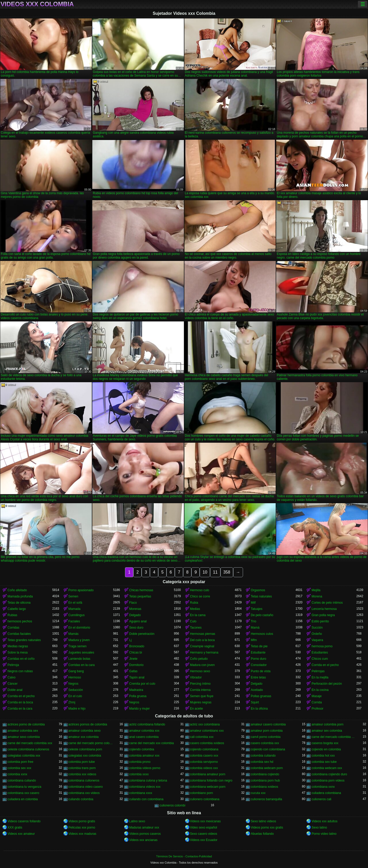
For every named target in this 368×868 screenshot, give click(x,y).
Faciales (74, 621)
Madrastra (136, 690)
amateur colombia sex (23, 731)
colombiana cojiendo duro (329, 774)
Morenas (135, 609)
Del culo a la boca (202, 640)
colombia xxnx (17, 774)
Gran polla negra (323, 615)
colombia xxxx (139, 774)
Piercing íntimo (200, 684)
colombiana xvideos (264, 787)
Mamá (255, 628)
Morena (317, 596)
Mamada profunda (20, 596)
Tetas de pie (259, 646)
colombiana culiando (22, 780)
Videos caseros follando (24, 821)
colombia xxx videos (82, 774)
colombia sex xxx (19, 768)
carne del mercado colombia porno (334, 737)
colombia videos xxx (204, 768)
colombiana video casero (86, 787)
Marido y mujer (139, 709)
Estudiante (258, 652)
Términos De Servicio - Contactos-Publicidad (184, 856)
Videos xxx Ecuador (204, 840)
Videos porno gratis (82, 821)
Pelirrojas (318, 671)
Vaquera (317, 640)
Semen (73, 596)
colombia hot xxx (323, 756)
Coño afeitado (17, 590)
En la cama (198, 615)
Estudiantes (320, 652)
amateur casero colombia (268, 724)
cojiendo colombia (142, 749)
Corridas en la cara (82, 665)
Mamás (74, 634)
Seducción (76, 690)
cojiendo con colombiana (268, 749)
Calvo (12, 677)
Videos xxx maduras (82, 834)
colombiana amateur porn (208, 774)
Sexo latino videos (263, 821)
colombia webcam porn (267, 768)
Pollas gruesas (261, 696)
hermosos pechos (20, 621)
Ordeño (317, 634)
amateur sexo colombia (24, 737)
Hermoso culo (200, 590)
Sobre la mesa (18, 652)
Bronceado (137, 646)
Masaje (317, 696)
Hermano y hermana (204, 652)
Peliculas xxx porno (82, 827)
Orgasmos (258, 590)
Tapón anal (137, 677)
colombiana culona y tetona (148, 780)
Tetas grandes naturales (24, 640)
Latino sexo (137, 821)
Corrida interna (200, 690)
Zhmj (72, 702)
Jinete (133, 659)
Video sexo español (204, 827)
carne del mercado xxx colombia (151, 743)
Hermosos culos (262, 634)
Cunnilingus (77, 615)
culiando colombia (81, 799)
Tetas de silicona (19, 603)
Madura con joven (202, 665)
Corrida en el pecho (325, 665)
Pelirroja (13, 665)
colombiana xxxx (141, 793)
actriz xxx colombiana (205, 724)
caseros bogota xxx (325, 743)
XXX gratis (15, 827)
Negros (74, 684)
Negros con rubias (20, 671)
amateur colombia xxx (144, 731)
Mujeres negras (201, 702)
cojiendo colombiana (204, 749)
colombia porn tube (82, 762)
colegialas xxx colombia (85, 756)
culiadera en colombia (23, 799)
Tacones (196, 628)
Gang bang (76, 671)
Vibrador (196, 677)
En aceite (197, 709)
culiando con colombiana (146, 799)
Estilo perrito (320, 621)
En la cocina (320, 690)
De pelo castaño (262, 615)
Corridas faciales (19, 634)
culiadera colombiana (326, 793)
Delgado (135, 615)
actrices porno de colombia (26, 724)
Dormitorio (136, 665)
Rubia (194, 603)
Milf (253, 603)
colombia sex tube (324, 762)
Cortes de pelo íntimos (327, 603)
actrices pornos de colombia (88, 724)
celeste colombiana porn (85, 749)
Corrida (317, 702)
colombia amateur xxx (144, 756)
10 (205, 572)
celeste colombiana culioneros (28, 749)
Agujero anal (138, 621)
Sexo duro (136, 628)
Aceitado (257, 690)
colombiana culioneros (84, 780)
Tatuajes (257, 609)
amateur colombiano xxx (207, 731)
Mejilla (316, 590)
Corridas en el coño (21, 659)
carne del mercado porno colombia (91, 743)
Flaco (133, 603)
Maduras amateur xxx (144, 827)
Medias (195, 609)
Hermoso (75, 677)
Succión (317, 628)
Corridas (13, 628)
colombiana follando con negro (211, 780)
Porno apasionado (81, 590)
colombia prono (140, 762)
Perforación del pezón (327, 684)
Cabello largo (17, 609)
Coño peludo (199, 659)
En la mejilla (320, 677)
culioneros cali (321, 799)
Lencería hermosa (324, 609)
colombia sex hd (262, 762)
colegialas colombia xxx (24, 756)
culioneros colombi (172, 805)
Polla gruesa (138, 696)
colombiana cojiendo (265, 774)
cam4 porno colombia (266, 737)
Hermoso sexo (200, 671)
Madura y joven (79, 640)
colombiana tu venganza (24, 787)
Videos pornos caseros (145, 834)
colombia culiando (263, 756)
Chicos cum (320, 659)
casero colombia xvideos (207, 743)
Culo (193, 621)
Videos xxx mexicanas (206, 821)
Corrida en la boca (20, 702)
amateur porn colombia (267, 731)
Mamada (75, 609)
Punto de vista (261, 671)
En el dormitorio (79, 628)
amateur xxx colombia (84, 737)
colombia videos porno (145, 768)
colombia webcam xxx (327, 768)
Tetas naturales (261, 596)
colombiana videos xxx (145, 787)
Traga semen (78, 646)
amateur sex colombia (327, 731)
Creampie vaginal (202, 646)
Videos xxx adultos (324, 821)
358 (227, 572)
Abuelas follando (262, 834)
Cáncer (13, 684)
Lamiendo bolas (79, 659)
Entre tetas (258, 677)
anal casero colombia (144, 737)
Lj (130, 640)
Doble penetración (142, 634)
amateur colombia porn (327, 724)
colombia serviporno (204, 762)
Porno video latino (324, 834)
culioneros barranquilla (266, 799)
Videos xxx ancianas (143, 840)
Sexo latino (319, 827)
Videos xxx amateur (21, 834)
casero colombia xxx (265, 743)
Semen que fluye (202, 696)
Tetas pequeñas (140, 596)
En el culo (75, 696)
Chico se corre (200, 596)
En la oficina (259, 709)
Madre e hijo (77, 709)
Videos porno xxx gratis (267, 827)
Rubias (12, 615)
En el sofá (75, 603)
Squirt (255, 702)
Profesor (317, 709)
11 (215, 572)
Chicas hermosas (141, 590)
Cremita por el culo (142, 684)
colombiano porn (202, 793)
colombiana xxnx (323, 787)
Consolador (259, 665)
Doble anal (15, 690)
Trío (254, 621)
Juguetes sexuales (81, 652)
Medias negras (18, 646)
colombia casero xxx (204, 756)
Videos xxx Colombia (37, 4)
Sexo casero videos (204, 834)
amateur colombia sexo (85, 731)
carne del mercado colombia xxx (30, 743)
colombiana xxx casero (23, 793)
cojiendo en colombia (326, 749)
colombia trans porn (82, 768)
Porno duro (258, 659)
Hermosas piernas (203, 634)
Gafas (133, 671)
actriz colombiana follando (147, 724)
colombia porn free (20, 762)
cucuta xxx (258, 793)
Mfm (254, 640)
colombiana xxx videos (84, 793)
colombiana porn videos (328, 780)
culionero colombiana (205, 799)
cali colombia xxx (202, 737)
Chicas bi (136, 652)
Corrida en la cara (20, 709)
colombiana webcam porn (208, 787)
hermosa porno (322, 646)
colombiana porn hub (265, 780)
